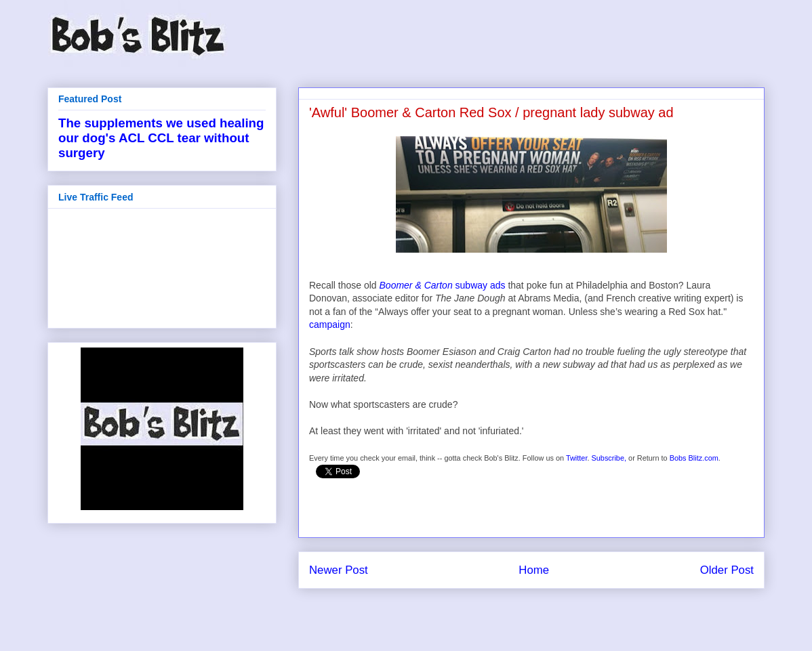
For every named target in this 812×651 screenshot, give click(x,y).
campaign (330, 324)
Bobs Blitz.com (694, 458)
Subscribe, (609, 458)
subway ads (443, 285)
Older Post (727, 570)
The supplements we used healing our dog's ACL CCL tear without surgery (161, 138)
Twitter (577, 458)
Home (534, 570)
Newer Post (339, 570)
